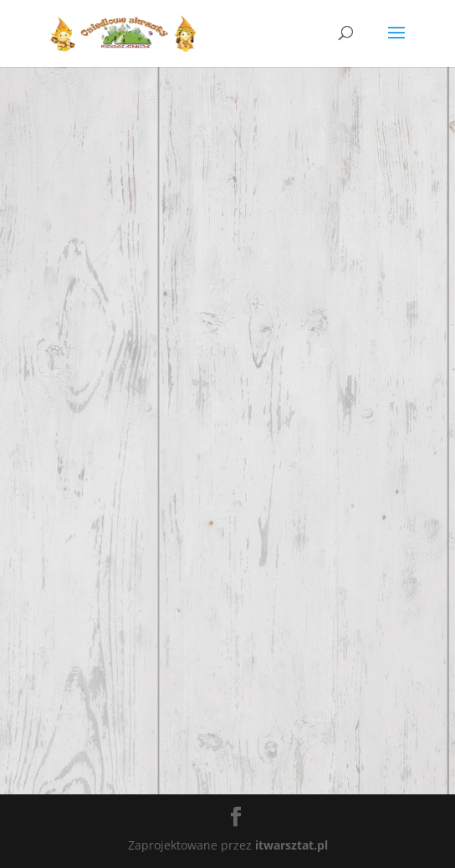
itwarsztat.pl (291, 845)
